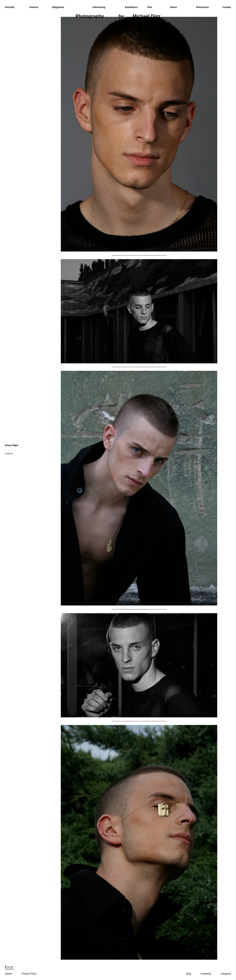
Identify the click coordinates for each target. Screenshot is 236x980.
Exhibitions (131, 7)
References (203, 7)
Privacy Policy (29, 974)
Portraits (10, 7)
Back (9, 967)
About (173, 7)
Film (150, 7)
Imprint (9, 974)
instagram (226, 974)
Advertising (99, 7)
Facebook (206, 974)
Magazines (58, 7)
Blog (189, 974)
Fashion (34, 7)
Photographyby (118, 17)
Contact (227, 7)
